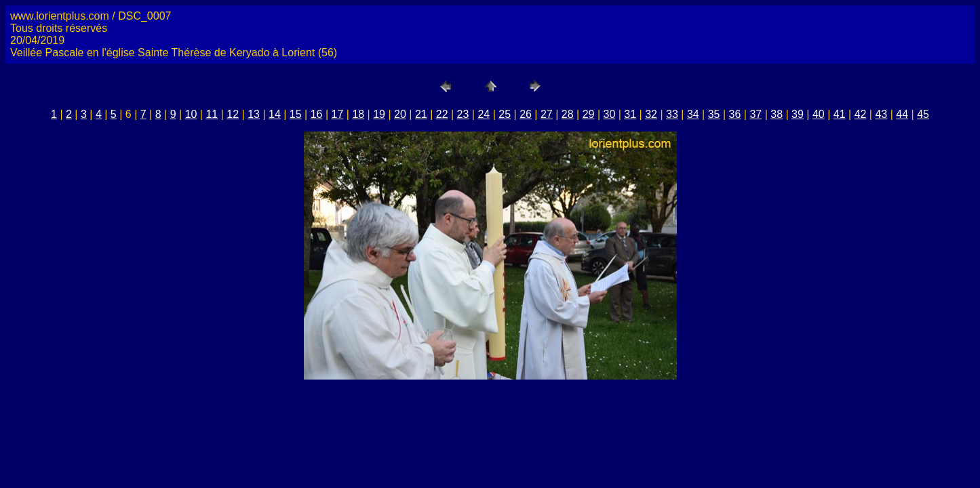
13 (254, 114)
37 (756, 114)
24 (484, 114)
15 (296, 114)
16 (317, 114)
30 (610, 114)
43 (881, 114)
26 (526, 114)
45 (923, 114)
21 (421, 114)
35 (714, 114)
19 (379, 114)
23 (463, 114)
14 (275, 114)
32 (651, 114)
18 (358, 114)
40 (819, 114)
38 (777, 114)
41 (840, 114)
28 (568, 114)
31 (630, 114)
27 (547, 114)
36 (735, 114)
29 (589, 114)
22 (442, 114)
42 (861, 114)
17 (338, 114)
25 (505, 114)
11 (212, 114)
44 (902, 114)
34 (693, 114)
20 (400, 114)
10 (191, 114)
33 (672, 114)
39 (798, 114)
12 (233, 114)
